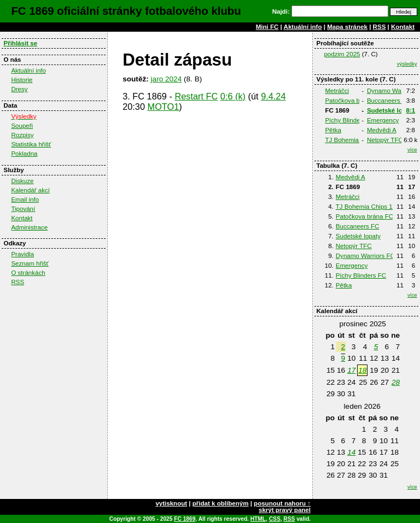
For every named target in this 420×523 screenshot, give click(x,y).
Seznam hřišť (30, 263)
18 (362, 370)
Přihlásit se (20, 43)
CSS (275, 519)
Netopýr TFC (385, 140)
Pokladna (24, 154)
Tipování (23, 209)
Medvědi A (382, 130)
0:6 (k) (233, 96)
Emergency (383, 120)
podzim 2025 (342, 54)
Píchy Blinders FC (350, 120)
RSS (380, 27)
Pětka (333, 130)
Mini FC (267, 27)
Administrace (29, 227)
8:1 (411, 110)
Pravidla (22, 254)
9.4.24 (273, 96)
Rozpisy (22, 135)
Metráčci (337, 91)
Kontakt (403, 27)
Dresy (19, 89)
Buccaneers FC (389, 101)
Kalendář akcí (30, 190)
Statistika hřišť (31, 144)
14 (351, 452)
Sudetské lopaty (391, 110)
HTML (258, 519)
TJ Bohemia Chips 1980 (358, 140)
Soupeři (22, 126)
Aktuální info (303, 27)
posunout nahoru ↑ (282, 503)
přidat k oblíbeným (221, 503)
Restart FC (196, 96)
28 (396, 382)
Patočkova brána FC (354, 101)
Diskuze (22, 181)
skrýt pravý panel (285, 510)
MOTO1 (164, 107)
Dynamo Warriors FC (365, 256)
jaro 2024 (167, 79)
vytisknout (171, 503)
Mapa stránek (347, 27)
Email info (25, 199)
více (412, 149)
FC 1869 (185, 519)
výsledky (407, 64)
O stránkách (28, 273)
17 (351, 370)
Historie (22, 80)
